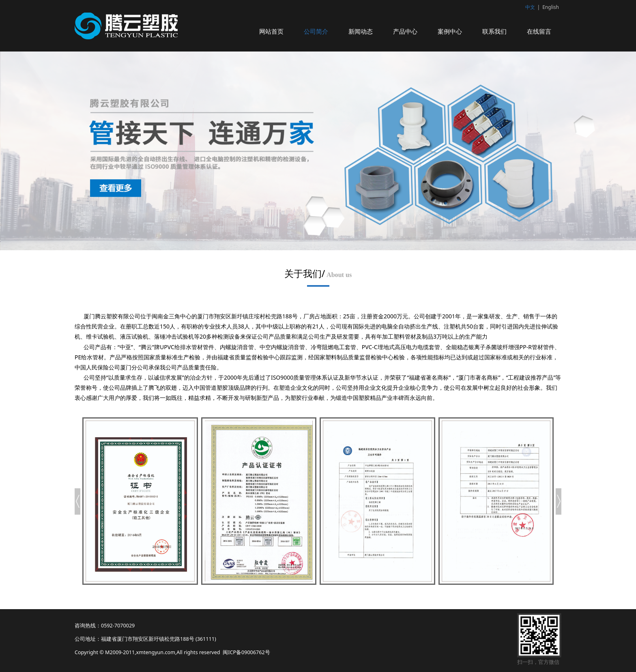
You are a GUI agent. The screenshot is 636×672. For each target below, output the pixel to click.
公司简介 (316, 31)
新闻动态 (361, 31)
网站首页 (271, 31)
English (551, 7)
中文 (530, 7)
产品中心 (405, 31)
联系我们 (494, 31)
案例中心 (450, 31)
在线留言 (539, 31)
